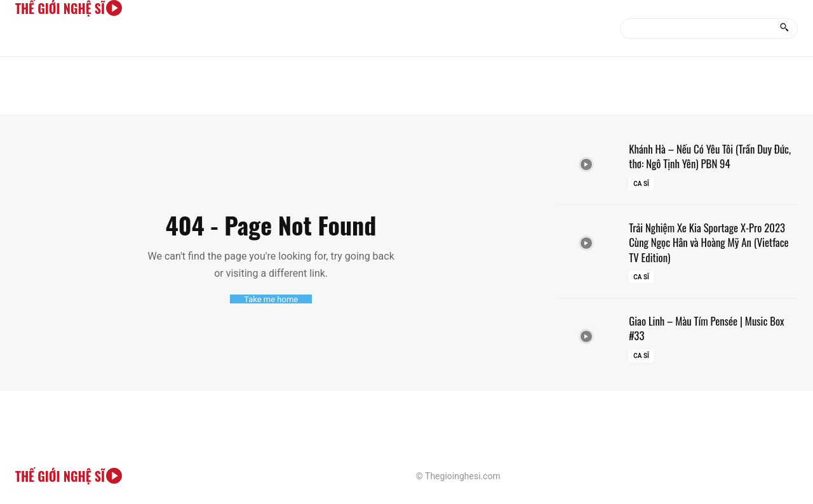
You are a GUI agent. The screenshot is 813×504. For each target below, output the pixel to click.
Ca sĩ (641, 184)
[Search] (784, 29)
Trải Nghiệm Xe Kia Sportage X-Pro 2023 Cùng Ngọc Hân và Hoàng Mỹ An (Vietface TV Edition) (712, 242)
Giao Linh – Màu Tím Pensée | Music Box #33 (712, 328)
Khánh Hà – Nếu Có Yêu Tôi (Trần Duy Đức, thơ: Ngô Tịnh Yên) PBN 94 (705, 156)
